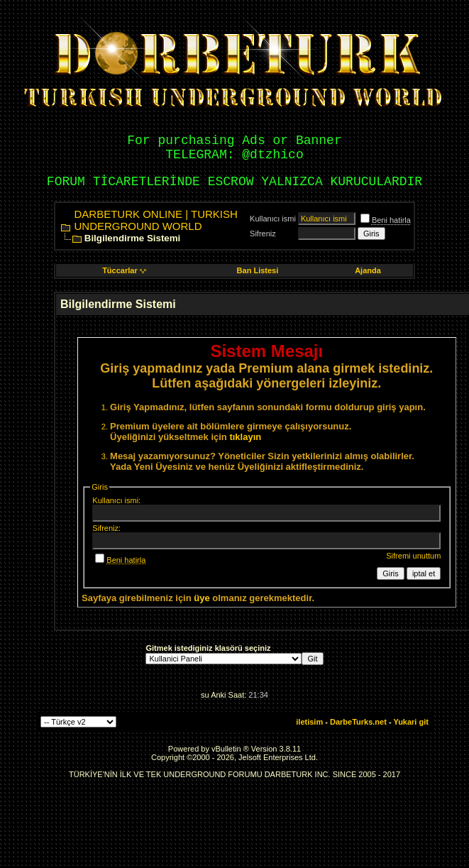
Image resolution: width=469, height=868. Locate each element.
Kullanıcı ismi (273, 219)
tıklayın (245, 437)
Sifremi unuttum (413, 556)
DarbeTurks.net (358, 722)
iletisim (309, 722)
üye (202, 598)
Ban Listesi (258, 270)
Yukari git (411, 722)
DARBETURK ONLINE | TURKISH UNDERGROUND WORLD (156, 220)
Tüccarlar (124, 270)
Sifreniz (263, 234)
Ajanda (368, 270)
